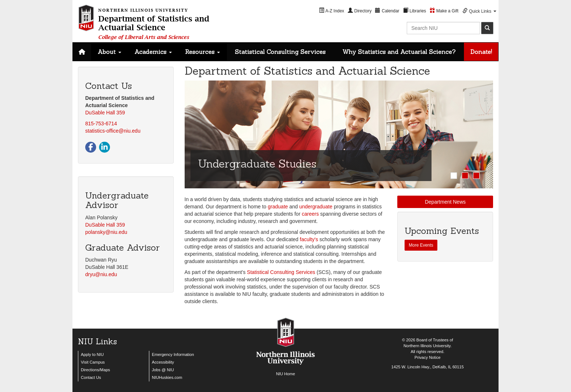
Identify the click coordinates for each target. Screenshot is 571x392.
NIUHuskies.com (167, 377)
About (109, 52)
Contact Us (91, 377)
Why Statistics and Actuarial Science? (399, 52)
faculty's (309, 239)
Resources (202, 52)
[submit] (487, 28)
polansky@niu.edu (106, 232)
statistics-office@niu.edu (113, 131)
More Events (421, 245)
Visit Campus (93, 362)
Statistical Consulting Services (280, 52)
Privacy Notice (428, 357)
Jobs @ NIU (163, 370)
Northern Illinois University (427, 346)
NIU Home (285, 374)
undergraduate (316, 207)
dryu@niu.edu (101, 274)
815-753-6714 (101, 124)
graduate (278, 207)
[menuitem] (332, 11)
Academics (153, 52)
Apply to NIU (92, 354)
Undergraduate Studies (257, 164)
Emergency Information (173, 354)
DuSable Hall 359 (105, 113)
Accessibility (163, 362)
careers (310, 214)
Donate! (481, 52)
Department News (445, 202)
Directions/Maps (95, 370)
